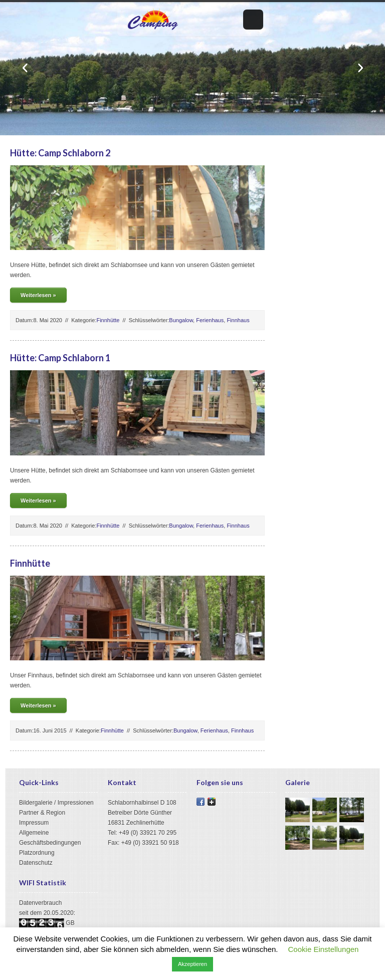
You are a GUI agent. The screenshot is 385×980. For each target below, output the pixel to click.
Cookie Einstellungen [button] (324, 949)
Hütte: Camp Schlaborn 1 (60, 358)
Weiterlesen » (38, 295)
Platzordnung (37, 853)
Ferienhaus (210, 320)
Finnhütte (108, 320)
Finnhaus (238, 320)
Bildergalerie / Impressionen (56, 803)
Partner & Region (42, 813)
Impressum (34, 823)
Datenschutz (36, 863)
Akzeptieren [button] (192, 964)
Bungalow (181, 320)
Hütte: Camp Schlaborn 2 (60, 153)
